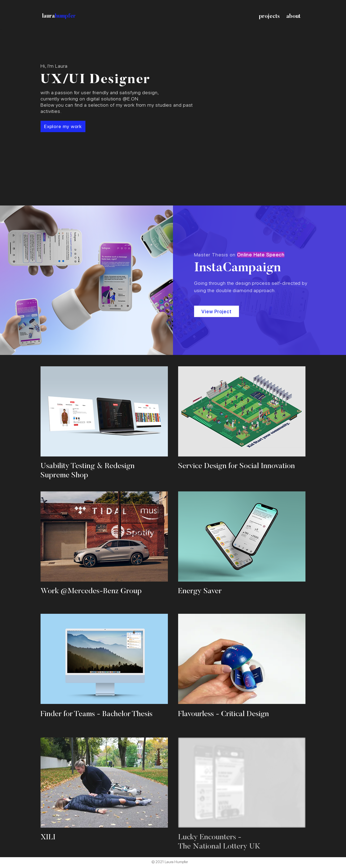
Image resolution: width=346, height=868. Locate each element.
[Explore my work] (63, 126)
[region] (104, 424)
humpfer (65, 16)
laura (49, 16)
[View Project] (217, 311)
